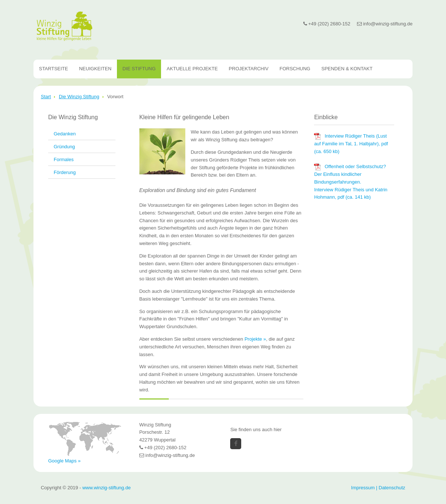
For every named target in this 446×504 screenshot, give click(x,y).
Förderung (65, 172)
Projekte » (255, 339)
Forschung (295, 69)
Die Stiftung (139, 69)
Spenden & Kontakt (347, 69)
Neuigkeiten (95, 69)
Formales (64, 159)
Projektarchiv (249, 69)
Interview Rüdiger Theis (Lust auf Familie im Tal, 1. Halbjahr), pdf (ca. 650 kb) (351, 144)
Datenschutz (392, 488)
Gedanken (65, 134)
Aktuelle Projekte (192, 69)
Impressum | (365, 488)
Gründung (64, 147)
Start (46, 97)
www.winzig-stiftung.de (107, 488)
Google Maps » (64, 461)
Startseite (53, 69)
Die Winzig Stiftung (79, 97)
